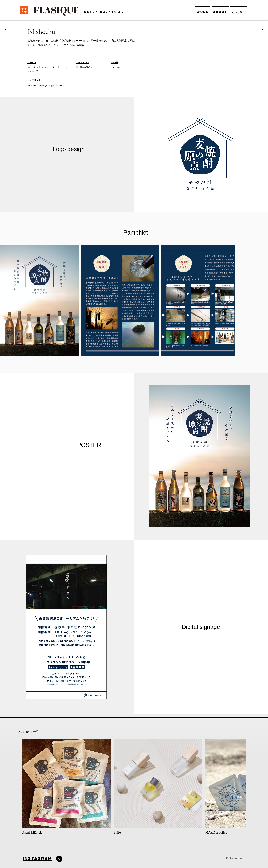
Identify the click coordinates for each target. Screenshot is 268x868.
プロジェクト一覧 (28, 732)
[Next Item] (229, 301)
